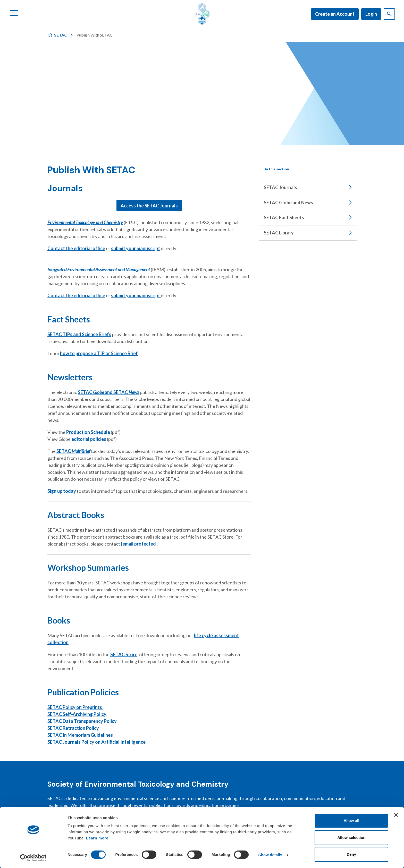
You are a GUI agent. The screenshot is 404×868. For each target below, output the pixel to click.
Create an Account (335, 14)
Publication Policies (83, 692)
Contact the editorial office (76, 248)
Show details (270, 855)
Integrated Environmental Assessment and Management (99, 269)
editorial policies (89, 439)
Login (371, 14)
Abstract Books (76, 515)
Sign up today (62, 491)
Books (59, 620)
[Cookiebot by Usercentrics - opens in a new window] (33, 858)
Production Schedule (88, 432)
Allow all (351, 821)
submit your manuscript (136, 248)
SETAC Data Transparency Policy (82, 721)
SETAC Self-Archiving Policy (77, 714)
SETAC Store (124, 654)
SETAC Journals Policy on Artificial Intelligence (96, 742)
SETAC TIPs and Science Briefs (79, 334)
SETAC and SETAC (108, 392)
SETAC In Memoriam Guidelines (80, 735)
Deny (352, 854)
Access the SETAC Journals (149, 206)
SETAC (61, 35)
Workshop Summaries (88, 568)
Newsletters (70, 377)
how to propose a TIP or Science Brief (99, 353)
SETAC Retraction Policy (74, 728)
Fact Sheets (69, 319)
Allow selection (351, 838)
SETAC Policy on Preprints (75, 707)
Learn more (97, 838)
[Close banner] (396, 815)
